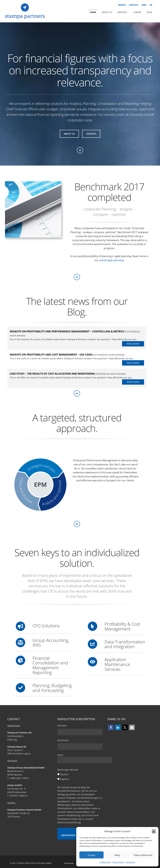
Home (93, 12)
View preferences (143, 855)
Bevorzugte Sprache (68, 770)
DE (151, 5)
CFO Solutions (46, 626)
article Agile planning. (112, 260)
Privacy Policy (118, 862)
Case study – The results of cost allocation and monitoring (52, 374)
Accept (92, 855)
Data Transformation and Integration (125, 644)
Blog (149, 12)
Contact (134, 5)
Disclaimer (130, 862)
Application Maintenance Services (117, 664)
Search (122, 5)
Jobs (144, 5)
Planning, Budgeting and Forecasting (52, 688)
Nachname (63, 740)
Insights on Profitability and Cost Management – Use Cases (51, 355)
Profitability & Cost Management (122, 626)
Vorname (62, 726)
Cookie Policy (105, 862)
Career (137, 12)
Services (122, 12)
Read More (133, 344)
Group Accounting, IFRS (51, 643)
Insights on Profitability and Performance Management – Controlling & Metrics (67, 331)
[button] (154, 831)
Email (85, 758)
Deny (117, 855)
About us (107, 12)
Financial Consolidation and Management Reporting (50, 665)
